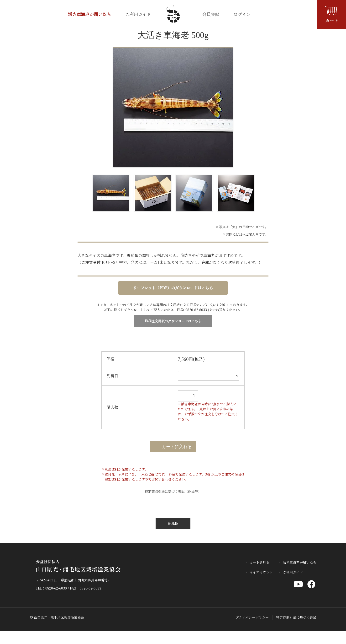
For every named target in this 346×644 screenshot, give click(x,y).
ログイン (242, 14)
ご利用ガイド (138, 14)
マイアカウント (261, 572)
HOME (173, 523)
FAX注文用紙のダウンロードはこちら (173, 321)
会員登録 (211, 14)
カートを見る (259, 562)
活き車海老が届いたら (89, 14)
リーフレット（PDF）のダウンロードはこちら (173, 288)
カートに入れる (173, 447)
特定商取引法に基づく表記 (296, 617)
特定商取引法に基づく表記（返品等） (173, 491)
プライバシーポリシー (252, 617)
